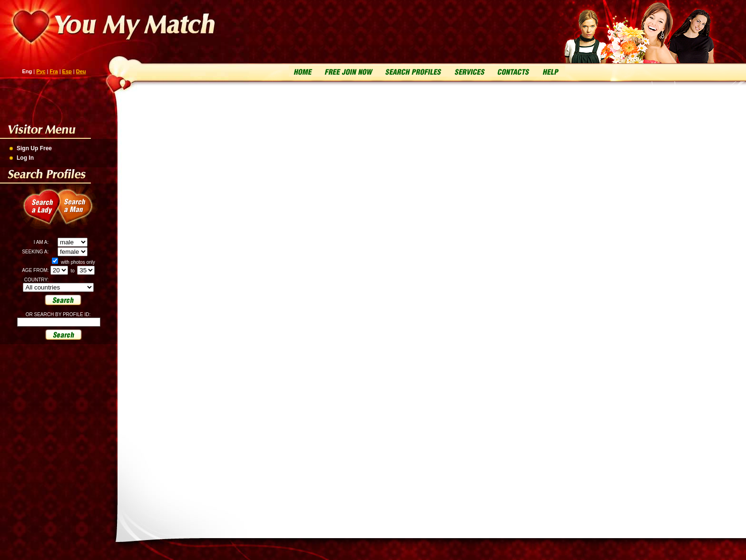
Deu (81, 71)
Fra (54, 71)
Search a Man (81, 212)
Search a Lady (38, 212)
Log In (25, 158)
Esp (67, 71)
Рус (41, 71)
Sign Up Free (34, 148)
